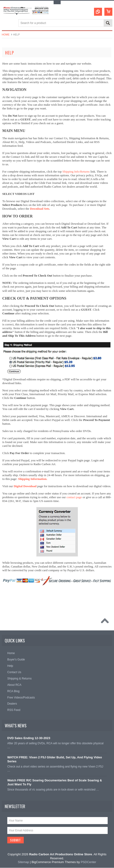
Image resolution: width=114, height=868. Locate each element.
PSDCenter (88, 862)
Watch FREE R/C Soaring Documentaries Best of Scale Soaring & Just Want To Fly (55, 782)
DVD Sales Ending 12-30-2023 (29, 738)
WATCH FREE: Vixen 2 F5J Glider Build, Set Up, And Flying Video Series (55, 759)
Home (6, 35)
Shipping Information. (33, 479)
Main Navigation (6, 23)
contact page (74, 497)
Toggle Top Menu (57, 2)
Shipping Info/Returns (76, 172)
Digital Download (25, 486)
